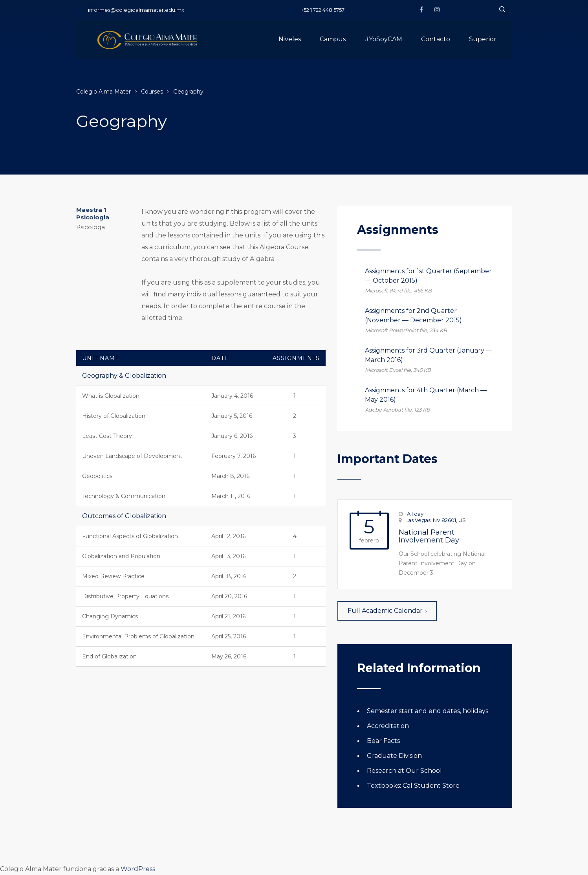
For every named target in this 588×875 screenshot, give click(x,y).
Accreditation (388, 726)
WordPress (138, 869)
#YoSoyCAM (383, 39)
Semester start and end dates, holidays (428, 711)
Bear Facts (383, 741)
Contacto (436, 39)
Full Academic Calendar (387, 611)
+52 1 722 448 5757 (323, 10)
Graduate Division (394, 756)
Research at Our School (404, 771)
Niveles (290, 39)
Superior (483, 39)
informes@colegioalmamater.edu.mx (136, 10)
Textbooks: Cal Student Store (413, 786)
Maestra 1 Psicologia (93, 213)
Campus (333, 39)
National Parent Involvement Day (429, 536)
